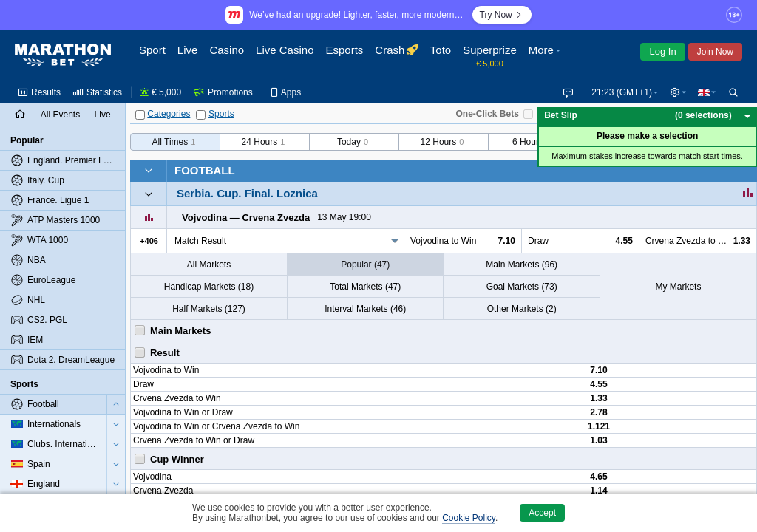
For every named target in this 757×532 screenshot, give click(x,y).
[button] (546, 55)
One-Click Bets (487, 114)
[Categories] (140, 115)
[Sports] (201, 115)
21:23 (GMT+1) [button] (619, 92)
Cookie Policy (469, 518)
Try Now (502, 15)
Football (205, 170)
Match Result (200, 241)
